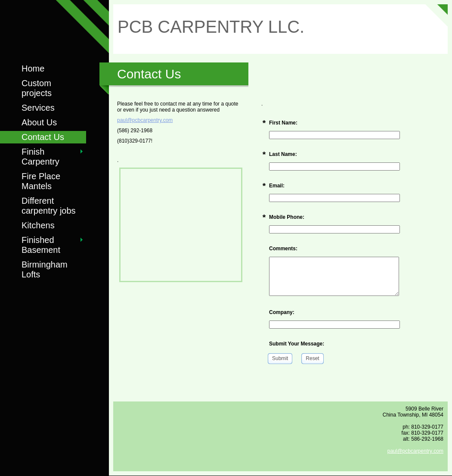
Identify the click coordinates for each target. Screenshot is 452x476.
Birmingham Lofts (45, 269)
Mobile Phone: (287, 217)
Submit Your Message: (297, 344)
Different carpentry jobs (49, 206)
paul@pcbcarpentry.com (145, 120)
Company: (282, 312)
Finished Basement (41, 245)
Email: (277, 186)
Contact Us (43, 137)
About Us (39, 122)
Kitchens (38, 225)
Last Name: (283, 154)
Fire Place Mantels (41, 181)
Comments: (283, 249)
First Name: (283, 123)
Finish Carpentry (40, 157)
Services (38, 108)
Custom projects (37, 88)
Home (33, 68)
